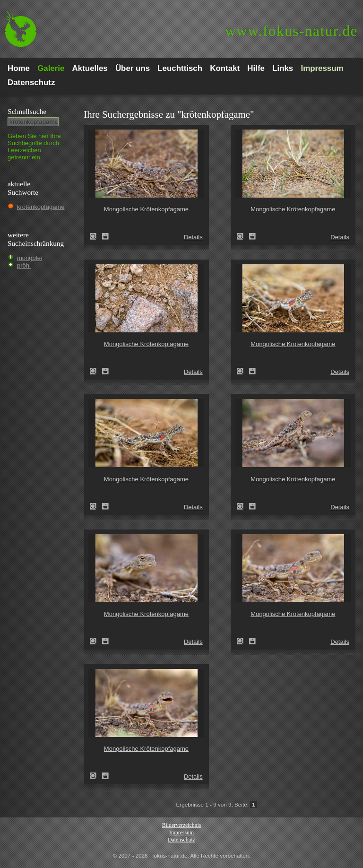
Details (193, 237)
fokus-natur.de (291, 31)
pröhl (24, 265)
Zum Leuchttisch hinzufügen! (105, 236)
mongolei (30, 258)
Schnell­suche (27, 111)
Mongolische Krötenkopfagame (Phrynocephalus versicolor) (96, 236)
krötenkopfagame (41, 207)
